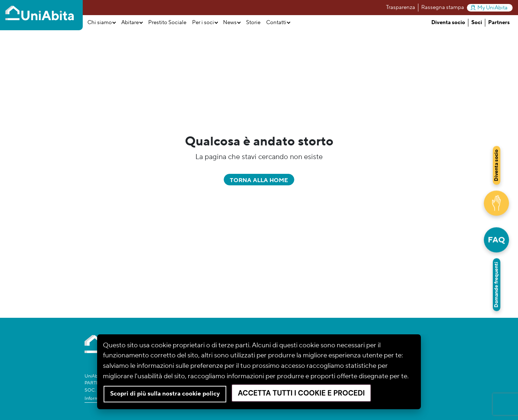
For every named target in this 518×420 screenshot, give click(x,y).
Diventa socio (448, 22)
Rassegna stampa (443, 7)
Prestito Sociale (167, 22)
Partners (499, 22)
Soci (477, 22)
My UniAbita (489, 8)
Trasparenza (401, 7)
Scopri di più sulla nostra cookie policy (165, 394)
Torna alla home (259, 180)
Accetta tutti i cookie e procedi (301, 393)
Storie (253, 22)
